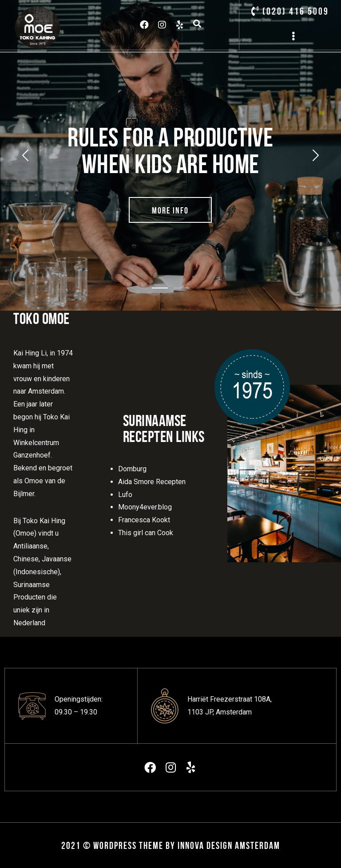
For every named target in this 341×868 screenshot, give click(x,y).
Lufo (125, 495)
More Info (170, 210)
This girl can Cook (146, 533)
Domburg (132, 469)
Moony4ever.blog (145, 507)
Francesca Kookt (144, 520)
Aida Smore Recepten (152, 482)
